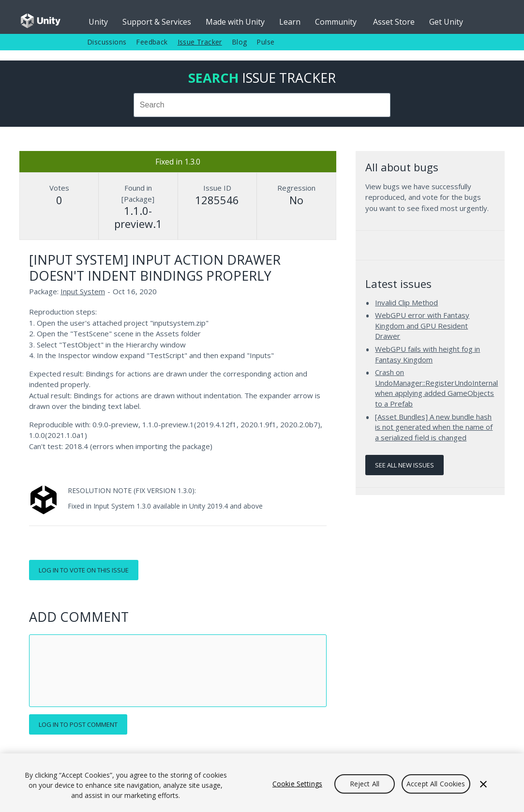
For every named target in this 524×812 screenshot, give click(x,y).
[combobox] (262, 105)
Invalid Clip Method (406, 302)
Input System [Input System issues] (83, 291)
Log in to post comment (78, 724)
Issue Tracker (200, 42)
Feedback (152, 42)
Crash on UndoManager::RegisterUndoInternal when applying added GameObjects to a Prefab (436, 388)
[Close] (483, 784)
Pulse (265, 42)
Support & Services (157, 22)
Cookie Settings (297, 784)
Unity (98, 22)
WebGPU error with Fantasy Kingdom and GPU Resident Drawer (422, 325)
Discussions (107, 42)
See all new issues (404, 465)
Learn (290, 22)
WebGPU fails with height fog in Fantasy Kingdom (427, 354)
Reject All (365, 784)
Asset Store (394, 22)
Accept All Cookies (436, 784)
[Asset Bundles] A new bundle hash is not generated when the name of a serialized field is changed (434, 427)
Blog (240, 42)
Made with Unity (235, 22)
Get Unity (446, 22)
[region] (262, 783)
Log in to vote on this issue (84, 570)
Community (336, 22)
